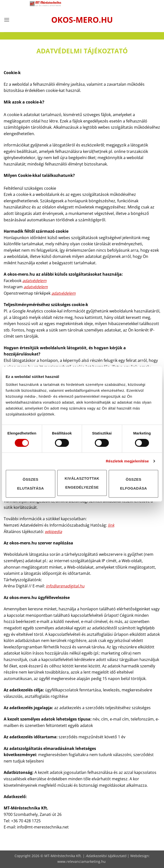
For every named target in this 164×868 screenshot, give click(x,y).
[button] (7, 20)
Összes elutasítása (30, 484)
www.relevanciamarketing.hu (82, 861)
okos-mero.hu (82, 20)
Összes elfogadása (133, 484)
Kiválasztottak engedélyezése (82, 483)
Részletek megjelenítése (127, 461)
